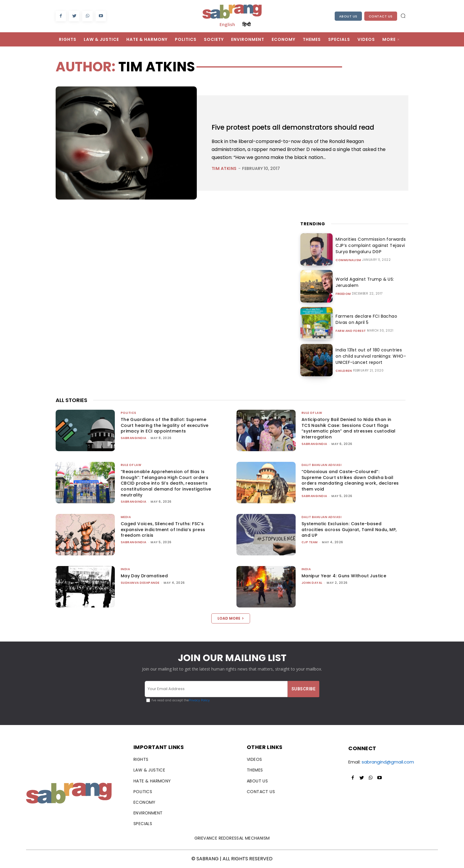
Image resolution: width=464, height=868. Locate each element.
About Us (348, 16)
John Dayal (312, 583)
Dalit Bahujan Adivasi (322, 465)
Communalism (348, 260)
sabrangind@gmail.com (388, 762)
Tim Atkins (224, 175)
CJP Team (310, 542)
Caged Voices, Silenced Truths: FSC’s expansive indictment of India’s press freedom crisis (163, 529)
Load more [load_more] (231, 618)
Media (126, 517)
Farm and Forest (351, 331)
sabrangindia (134, 438)
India (125, 569)
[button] (403, 16)
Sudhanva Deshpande (140, 583)
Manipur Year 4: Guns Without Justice (344, 576)
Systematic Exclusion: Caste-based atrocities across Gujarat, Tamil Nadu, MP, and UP (349, 529)
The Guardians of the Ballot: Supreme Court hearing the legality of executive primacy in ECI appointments (165, 425)
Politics (129, 413)
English (227, 24)
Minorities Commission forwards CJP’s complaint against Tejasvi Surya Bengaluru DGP (369, 245)
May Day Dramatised (144, 576)
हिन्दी (246, 24)
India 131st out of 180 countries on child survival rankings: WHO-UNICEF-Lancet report (370, 356)
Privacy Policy (199, 700)
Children (344, 371)
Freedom (343, 294)
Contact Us (381, 16)
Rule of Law (312, 413)
